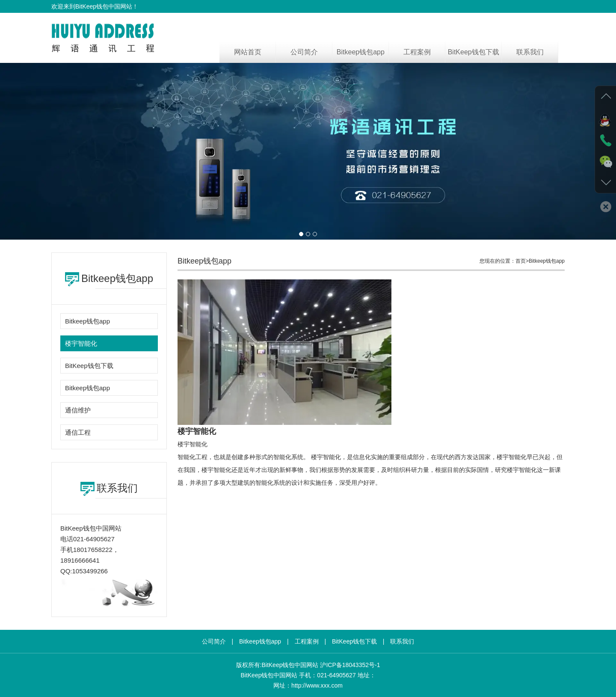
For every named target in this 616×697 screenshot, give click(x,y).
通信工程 (78, 432)
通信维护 (78, 410)
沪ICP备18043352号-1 (350, 665)
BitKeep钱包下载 (474, 52)
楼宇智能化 (81, 343)
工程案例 (417, 52)
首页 (521, 261)
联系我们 (530, 52)
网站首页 (248, 52)
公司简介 (304, 52)
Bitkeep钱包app (361, 52)
